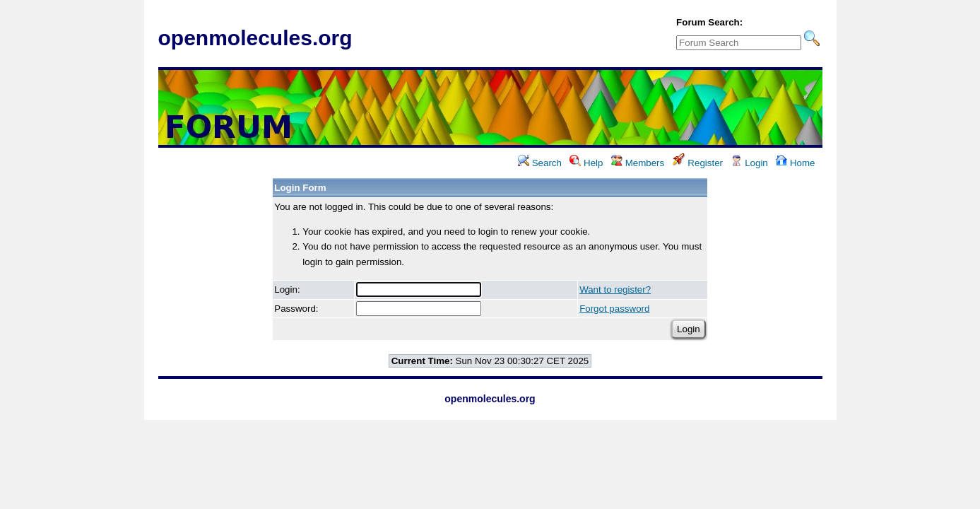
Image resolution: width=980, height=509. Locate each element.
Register (698, 163)
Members (638, 163)
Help (586, 163)
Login (749, 163)
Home (795, 163)
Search (540, 163)
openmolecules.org (255, 38)
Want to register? (615, 289)
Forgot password (614, 309)
